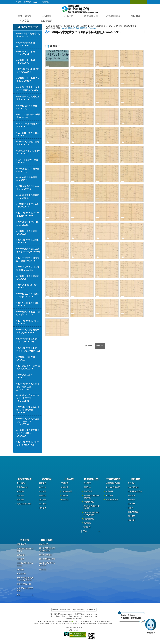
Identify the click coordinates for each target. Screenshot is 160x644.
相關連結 (131, 516)
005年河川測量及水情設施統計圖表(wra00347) (28, 89)
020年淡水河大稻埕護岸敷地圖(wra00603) (28, 214)
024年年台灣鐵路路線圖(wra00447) (28, 304)
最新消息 (43, 483)
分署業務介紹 (22, 487)
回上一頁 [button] (89, 346)
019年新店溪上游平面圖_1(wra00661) (28, 197)
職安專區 (65, 500)
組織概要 (20, 491)
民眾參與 (109, 495)
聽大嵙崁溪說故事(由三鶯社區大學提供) (25, 579)
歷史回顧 (76, 26)
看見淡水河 (21, 574)
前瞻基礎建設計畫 (113, 483)
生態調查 (43, 495)
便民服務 (136, 16)
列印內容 (143, 32)
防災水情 (43, 500)
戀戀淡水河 (21, 544)
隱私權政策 (91, 610)
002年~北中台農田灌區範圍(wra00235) (28, 35)
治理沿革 (67, 26)
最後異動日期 (70, 627)
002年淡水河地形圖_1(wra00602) (26, 44)
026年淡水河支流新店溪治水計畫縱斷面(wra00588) (28, 433)
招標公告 (87, 527)
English (36, 2)
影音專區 (20, 559)
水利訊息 (47, 16)
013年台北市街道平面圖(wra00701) (28, 134)
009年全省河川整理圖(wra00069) (27, 107)
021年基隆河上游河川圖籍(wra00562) (28, 223)
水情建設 (43, 491)
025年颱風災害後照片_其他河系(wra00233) (28, 367)
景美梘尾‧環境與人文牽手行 (25, 550)
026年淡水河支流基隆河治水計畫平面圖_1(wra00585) (28, 387)
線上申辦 (131, 504)
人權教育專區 (89, 502)
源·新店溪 (21, 555)
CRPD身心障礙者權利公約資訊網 (91, 514)
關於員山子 (44, 544)
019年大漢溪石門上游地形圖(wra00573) (28, 188)
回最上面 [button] (100, 346)
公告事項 (87, 483)
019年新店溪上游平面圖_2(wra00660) (28, 205)
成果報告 (84, 26)
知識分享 (131, 500)
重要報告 (110, 26)
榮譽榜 (131, 508)
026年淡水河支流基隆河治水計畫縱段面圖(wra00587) (28, 410)
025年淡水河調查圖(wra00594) (26, 358)
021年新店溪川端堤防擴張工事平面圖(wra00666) (28, 250)
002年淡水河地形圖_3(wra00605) (26, 62)
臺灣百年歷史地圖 (24, 584)
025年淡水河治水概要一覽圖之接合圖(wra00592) (28, 349)
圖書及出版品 (133, 512)
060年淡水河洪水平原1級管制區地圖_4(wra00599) (80, 28)
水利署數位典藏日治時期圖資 (126, 26)
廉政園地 (87, 523)
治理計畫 (43, 487)
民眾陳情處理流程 (135, 491)
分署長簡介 (21, 483)
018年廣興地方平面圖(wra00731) (27, 179)
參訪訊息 (43, 569)
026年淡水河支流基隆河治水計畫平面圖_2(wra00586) (28, 398)
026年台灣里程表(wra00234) (25, 376)
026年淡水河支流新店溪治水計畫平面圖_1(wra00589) (28, 421)
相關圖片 (55, 46)
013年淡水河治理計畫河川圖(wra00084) (28, 143)
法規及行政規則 (112, 500)
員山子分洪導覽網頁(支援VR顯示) (47, 549)
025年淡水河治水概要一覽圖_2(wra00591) (28, 340)
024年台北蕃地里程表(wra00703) (27, 286)
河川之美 (25, 21)
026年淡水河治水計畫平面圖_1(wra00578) (28, 443)
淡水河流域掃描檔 (28, 27)
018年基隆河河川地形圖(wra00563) (28, 170)
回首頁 (18, 2)
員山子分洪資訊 (45, 555)
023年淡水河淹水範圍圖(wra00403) (28, 278)
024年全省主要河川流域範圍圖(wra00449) (28, 295)
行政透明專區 (113, 16)
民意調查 (131, 495)
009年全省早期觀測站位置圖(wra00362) (28, 98)
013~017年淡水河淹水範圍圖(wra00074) (28, 125)
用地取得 (87, 487)
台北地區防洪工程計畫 (97, 26)
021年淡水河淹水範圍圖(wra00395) (28, 241)
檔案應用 (131, 520)
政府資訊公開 (91, 16)
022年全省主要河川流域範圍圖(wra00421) (28, 268)
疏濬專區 (109, 491)
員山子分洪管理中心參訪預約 (47, 564)
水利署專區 (88, 491)
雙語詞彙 (45, 2)
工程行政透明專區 (113, 487)
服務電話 (20, 500)
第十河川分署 (80, 9)
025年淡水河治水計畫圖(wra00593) (28, 322)
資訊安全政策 (78, 610)
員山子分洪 (47, 21)
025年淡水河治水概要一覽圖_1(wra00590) (28, 331)
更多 (85, 531)
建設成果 (65, 487)
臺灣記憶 (20, 569)
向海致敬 (43, 508)
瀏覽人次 (73, 630)
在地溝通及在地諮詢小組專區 (91, 497)
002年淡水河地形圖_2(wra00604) (26, 53)
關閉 (119, 613)
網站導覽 (27, 2)
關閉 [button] (134, 2)
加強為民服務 (133, 487)
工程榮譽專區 (67, 491)
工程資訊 (65, 483)
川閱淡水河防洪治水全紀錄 (25, 564)
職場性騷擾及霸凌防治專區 (91, 507)
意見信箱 (131, 483)
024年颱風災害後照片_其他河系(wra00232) (28, 313)
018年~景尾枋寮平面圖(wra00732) (27, 161)
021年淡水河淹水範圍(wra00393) (27, 233)
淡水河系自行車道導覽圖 (25, 589)
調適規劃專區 (89, 519)
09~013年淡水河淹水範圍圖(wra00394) (28, 116)
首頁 (49, 26)
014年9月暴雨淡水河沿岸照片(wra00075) (28, 152)
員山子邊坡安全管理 (47, 559)
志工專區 (43, 504)
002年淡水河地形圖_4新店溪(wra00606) (28, 70)
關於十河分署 (25, 16)
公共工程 (69, 16)
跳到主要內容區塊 (1, 1)
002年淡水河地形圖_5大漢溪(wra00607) (28, 80)
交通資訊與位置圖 (24, 504)
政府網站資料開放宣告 (61, 610)
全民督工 (65, 495)
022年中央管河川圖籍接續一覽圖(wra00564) (28, 259)
